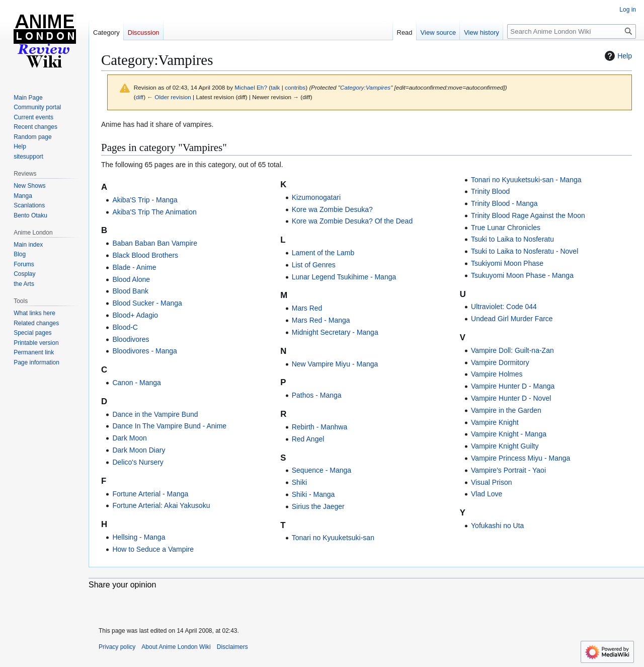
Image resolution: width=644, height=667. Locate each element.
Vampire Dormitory (500, 362)
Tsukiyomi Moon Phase (507, 263)
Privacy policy (117, 647)
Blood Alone (131, 279)
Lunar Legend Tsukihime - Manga (344, 277)
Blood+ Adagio (135, 315)
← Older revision (169, 97)
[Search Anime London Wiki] (572, 31)
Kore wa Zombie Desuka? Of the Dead (352, 221)
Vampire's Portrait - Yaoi (508, 470)
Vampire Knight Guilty (505, 446)
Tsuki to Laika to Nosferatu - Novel (525, 251)
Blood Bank (130, 291)
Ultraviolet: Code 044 (504, 307)
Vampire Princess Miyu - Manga (520, 458)
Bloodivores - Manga (144, 351)
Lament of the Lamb (323, 253)
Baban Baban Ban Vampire (155, 243)
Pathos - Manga (317, 395)
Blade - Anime (134, 267)
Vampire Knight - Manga (509, 434)
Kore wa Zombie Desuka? (332, 209)
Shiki (299, 482)
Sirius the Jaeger (318, 506)
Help (617, 56)
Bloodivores (131, 339)
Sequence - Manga (321, 470)
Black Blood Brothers (145, 255)
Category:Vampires (365, 87)
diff (140, 97)
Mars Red (307, 308)
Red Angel (308, 439)
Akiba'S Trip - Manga (145, 200)
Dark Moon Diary (139, 450)
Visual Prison (491, 482)
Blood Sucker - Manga (147, 303)
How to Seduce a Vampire (153, 549)
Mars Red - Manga (321, 320)
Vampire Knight (495, 422)
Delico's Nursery (138, 462)
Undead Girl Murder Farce (512, 319)
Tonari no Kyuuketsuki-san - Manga (526, 180)
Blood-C (125, 327)
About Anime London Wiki (176, 647)
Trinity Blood (490, 191)
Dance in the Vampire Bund (155, 414)
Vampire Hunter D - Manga (513, 386)
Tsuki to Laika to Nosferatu (512, 239)
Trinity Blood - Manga (504, 203)
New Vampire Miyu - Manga (335, 364)
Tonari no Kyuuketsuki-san (333, 538)
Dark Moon (129, 438)
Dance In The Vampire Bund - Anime (169, 426)
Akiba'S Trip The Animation (154, 212)
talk (275, 87)
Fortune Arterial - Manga (150, 494)
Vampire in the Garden (506, 410)
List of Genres (314, 265)
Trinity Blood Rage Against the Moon (528, 215)
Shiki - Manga (313, 494)
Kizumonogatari (316, 197)
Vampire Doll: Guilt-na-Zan (512, 350)
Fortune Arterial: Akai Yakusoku (161, 505)
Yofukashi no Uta (497, 526)
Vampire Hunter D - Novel (511, 398)
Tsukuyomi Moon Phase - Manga (522, 275)
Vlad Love (487, 494)
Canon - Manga (137, 383)
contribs (295, 87)
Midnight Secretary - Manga (335, 332)
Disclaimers (232, 647)
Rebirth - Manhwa (320, 427)
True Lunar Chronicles (506, 228)
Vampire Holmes (497, 374)
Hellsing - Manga (139, 537)
